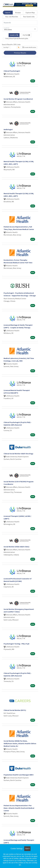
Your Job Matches (12, 17)
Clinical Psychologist (12, 71)
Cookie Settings (17, 849)
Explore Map (30, 13)
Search (8, 13)
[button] (26, 35)
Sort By (6, 47)
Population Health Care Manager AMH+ (19, 775)
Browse (18, 13)
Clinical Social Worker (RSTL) (15, 710)
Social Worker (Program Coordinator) (18, 99)
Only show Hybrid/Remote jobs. (17, 38)
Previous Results (20, 53)
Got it (27, 849)
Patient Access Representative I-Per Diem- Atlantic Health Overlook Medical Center (19, 808)
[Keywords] (20, 23)
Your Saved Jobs (29, 17)
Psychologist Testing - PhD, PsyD (16, 644)
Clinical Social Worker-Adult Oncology (18, 454)
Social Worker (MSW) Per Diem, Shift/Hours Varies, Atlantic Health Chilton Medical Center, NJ (20, 743)
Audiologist (8, 129)
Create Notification (29, 47)
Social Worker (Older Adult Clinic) (16, 547)
